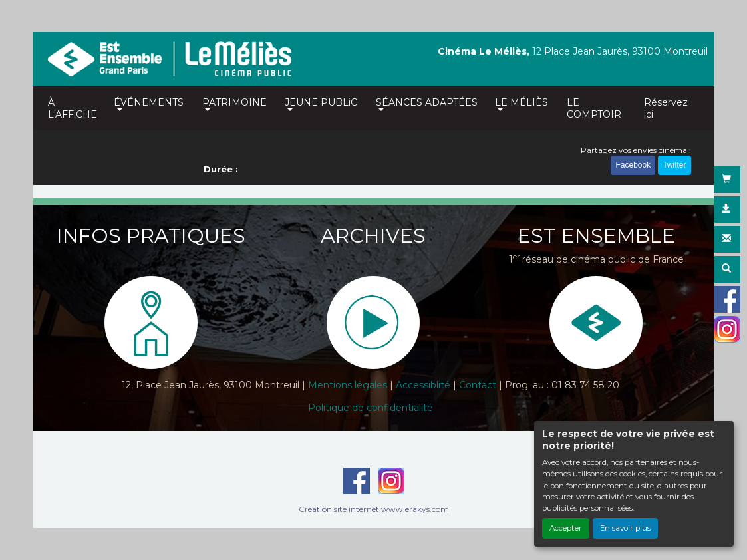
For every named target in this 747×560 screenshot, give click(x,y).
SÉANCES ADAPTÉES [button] (427, 102)
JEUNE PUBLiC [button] (321, 102)
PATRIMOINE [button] (234, 102)
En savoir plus (625, 528)
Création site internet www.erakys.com (374, 509)
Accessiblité (423, 385)
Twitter (674, 165)
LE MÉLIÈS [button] (522, 102)
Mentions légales (348, 385)
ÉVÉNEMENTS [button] (149, 102)
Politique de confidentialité (371, 408)
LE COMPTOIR (594, 108)
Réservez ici (666, 108)
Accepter (566, 528)
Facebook (633, 165)
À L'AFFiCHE (73, 108)
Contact (478, 385)
